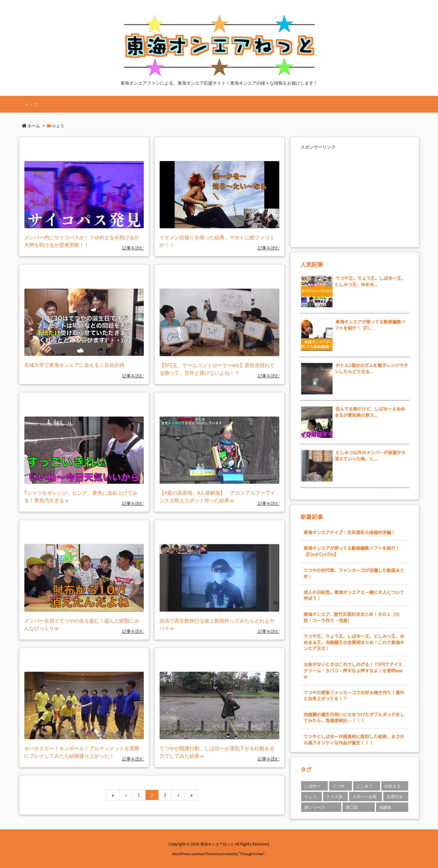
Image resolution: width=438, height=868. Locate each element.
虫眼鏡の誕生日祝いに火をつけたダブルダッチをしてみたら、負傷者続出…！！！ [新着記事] (354, 718)
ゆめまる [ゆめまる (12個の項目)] (393, 786)
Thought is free (252, 854)
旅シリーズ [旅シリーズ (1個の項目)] (314, 807)
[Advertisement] (355, 196)
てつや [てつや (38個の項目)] (338, 786)
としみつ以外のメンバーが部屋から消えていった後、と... (370, 455)
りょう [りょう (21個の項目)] (310, 796)
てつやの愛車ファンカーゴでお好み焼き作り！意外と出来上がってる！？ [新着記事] (354, 696)
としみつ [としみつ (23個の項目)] (364, 786)
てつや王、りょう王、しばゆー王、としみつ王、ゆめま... (370, 281)
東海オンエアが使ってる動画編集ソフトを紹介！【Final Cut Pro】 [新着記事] (352, 551)
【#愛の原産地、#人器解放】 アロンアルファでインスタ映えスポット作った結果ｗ (217, 496)
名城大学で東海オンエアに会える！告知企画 (74, 365)
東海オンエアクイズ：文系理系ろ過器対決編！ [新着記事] (350, 532)
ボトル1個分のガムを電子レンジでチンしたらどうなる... (371, 368)
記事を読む (133, 248)
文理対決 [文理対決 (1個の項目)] (394, 796)
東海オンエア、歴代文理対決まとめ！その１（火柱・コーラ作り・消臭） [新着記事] (352, 617)
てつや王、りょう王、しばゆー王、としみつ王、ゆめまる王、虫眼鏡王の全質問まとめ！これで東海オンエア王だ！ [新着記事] (354, 642)
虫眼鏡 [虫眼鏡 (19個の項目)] (385, 807)
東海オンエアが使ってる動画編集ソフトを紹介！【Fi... (370, 325)
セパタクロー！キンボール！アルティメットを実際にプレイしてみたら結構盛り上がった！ (82, 752)
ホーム (34, 126)
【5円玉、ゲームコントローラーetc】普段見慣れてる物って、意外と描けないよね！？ (217, 369)
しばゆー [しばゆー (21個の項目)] (312, 786)
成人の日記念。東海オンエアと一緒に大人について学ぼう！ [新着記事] (354, 595)
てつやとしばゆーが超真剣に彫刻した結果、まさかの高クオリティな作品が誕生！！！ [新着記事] (354, 739)
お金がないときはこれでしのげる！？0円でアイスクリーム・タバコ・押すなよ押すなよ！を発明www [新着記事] (353, 670)
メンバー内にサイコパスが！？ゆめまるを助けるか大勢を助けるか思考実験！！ (82, 241)
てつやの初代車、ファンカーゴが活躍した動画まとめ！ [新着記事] (354, 573)
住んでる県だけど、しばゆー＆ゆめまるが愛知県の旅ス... (370, 412)
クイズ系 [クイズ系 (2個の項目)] (334, 796)
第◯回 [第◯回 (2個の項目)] (352, 807)
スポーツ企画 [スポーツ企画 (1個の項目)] (364, 796)
